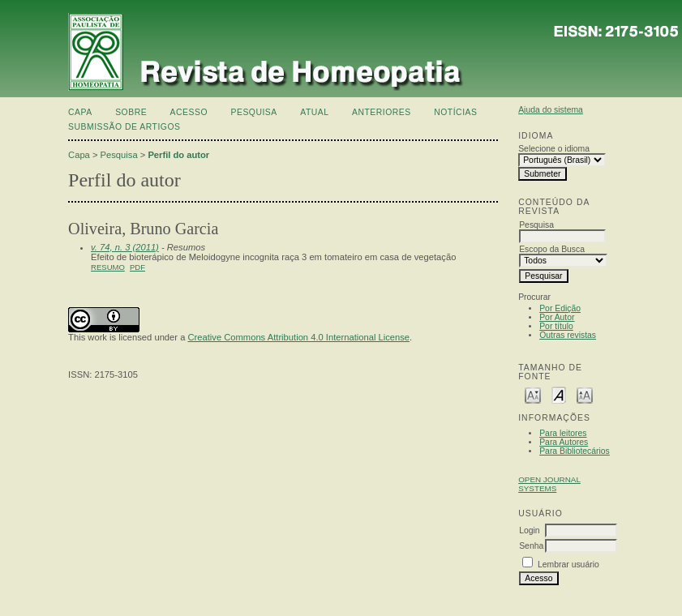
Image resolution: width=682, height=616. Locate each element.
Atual (314, 112)
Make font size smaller (533, 394)
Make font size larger (585, 394)
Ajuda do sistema (551, 110)
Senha (531, 546)
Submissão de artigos (124, 127)
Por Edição (560, 308)
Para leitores (563, 433)
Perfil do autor (178, 155)
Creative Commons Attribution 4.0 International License (298, 337)
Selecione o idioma (554, 149)
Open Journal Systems (549, 484)
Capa (80, 112)
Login (529, 530)
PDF (137, 267)
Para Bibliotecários (575, 451)
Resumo (108, 267)
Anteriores (382, 112)
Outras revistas (568, 335)
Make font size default (559, 394)
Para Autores (564, 442)
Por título (556, 326)
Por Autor (557, 317)
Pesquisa (253, 112)
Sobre (131, 112)
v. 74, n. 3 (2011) (125, 247)
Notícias (455, 112)
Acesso (189, 112)
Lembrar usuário (568, 565)
